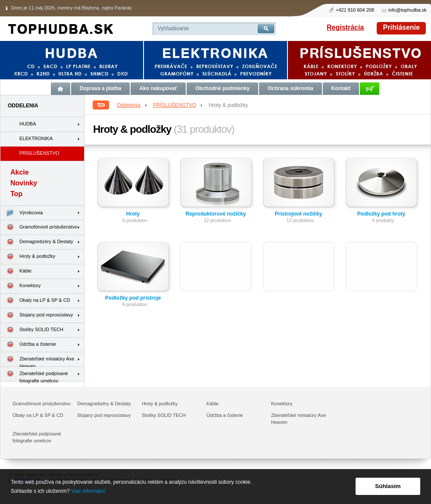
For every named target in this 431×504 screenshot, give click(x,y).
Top (16, 194)
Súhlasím (388, 486)
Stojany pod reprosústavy (37, 315)
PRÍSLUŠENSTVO (179, 105)
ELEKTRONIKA (36, 138)
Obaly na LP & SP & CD (35, 301)
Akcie (20, 172)
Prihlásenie (401, 27)
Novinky (24, 183)
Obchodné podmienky (222, 88)
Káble (16, 271)
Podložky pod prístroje (133, 298)
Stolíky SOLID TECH (32, 330)
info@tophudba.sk (408, 10)
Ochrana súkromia (290, 88)
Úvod (61, 89)
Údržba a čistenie (28, 345)
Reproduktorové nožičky (215, 214)
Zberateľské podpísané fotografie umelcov (34, 374)
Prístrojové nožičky (298, 214)
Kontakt (341, 88)
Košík (370, 89)
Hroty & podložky (28, 257)
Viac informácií (88, 491)
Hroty (133, 214)
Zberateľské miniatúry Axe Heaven (37, 360)
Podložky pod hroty (381, 214)
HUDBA (28, 124)
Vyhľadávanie (173, 28)
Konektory (21, 286)
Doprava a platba (101, 88)
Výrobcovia (22, 213)
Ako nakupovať (158, 88)
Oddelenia (133, 105)
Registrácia (345, 27)
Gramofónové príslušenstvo (39, 227)
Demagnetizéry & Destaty (37, 242)
